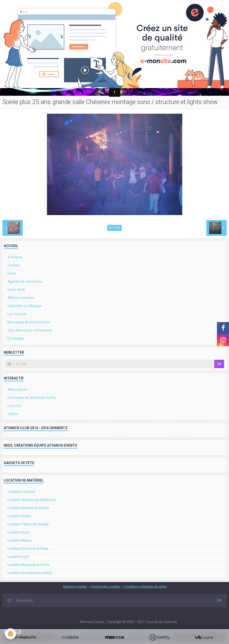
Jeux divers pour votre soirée (30, 330)
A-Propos (15, 257)
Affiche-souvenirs (21, 298)
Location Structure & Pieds (28, 549)
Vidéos (13, 414)
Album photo (17, 390)
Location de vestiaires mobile (30, 573)
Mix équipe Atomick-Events (29, 322)
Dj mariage (16, 338)
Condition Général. (22, 492)
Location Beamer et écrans (28, 508)
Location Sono (18, 532)
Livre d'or (14, 406)
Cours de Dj (16, 290)
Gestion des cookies (106, 587)
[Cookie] (10, 634)
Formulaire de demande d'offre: (32, 398)
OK (219, 364)
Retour (114, 228)
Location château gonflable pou (32, 500)
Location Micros (20, 540)
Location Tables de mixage (28, 524)
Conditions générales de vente (145, 587)
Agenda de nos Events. (25, 282)
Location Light (18, 557)
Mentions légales (75, 587)
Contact (14, 265)
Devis (12, 273)
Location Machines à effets (29, 565)
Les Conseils (17, 314)
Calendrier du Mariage (24, 306)
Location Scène (19, 516)
